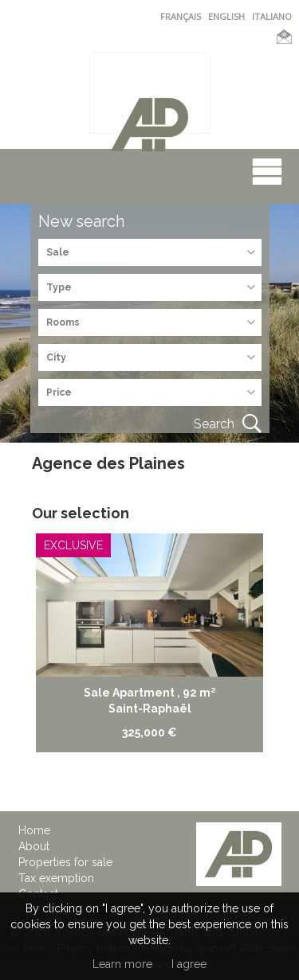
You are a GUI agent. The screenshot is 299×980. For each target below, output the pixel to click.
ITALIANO (272, 16)
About (34, 846)
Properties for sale (65, 862)
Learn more (122, 964)
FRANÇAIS (181, 16)
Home (34, 830)
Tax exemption (56, 878)
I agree (189, 964)
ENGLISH (226, 16)
